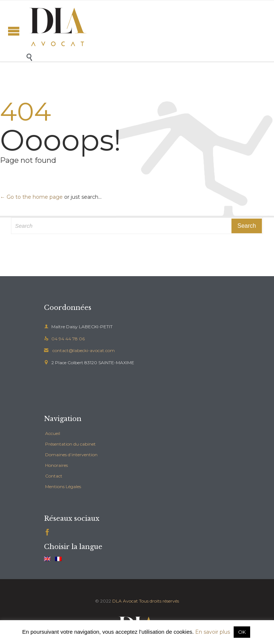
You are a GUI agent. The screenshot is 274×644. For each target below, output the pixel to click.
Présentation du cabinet (70, 444)
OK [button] (242, 632)
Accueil (53, 433)
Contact (54, 476)
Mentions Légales (63, 486)
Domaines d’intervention (71, 455)
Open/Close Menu (14, 31)
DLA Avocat (125, 601)
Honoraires (56, 465)
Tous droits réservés (159, 601)
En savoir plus (213, 632)
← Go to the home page (31, 197)
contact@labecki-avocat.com (79, 350)
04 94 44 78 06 (64, 339)
